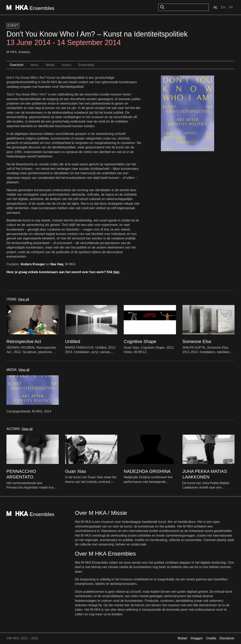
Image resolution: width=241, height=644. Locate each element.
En (223, 7)
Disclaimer (227, 638)
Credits (211, 638)
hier (116, 272)
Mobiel (182, 638)
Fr (231, 7)
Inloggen (196, 638)
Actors (66, 65)
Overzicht (17, 65)
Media (50, 65)
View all (24, 299)
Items (35, 65)
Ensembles (86, 65)
